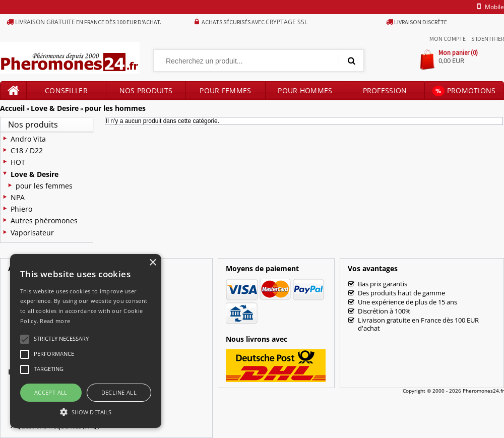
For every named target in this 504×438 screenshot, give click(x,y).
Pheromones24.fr (483, 391)
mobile (489, 7)
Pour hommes (305, 90)
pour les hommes (115, 108)
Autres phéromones (44, 221)
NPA (18, 197)
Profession (385, 90)
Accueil (12, 108)
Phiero (21, 209)
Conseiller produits (66, 93)
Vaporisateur (32, 233)
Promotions (464, 91)
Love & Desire (55, 108)
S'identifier (488, 39)
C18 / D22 (27, 150)
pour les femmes (44, 186)
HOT (18, 162)
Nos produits (146, 90)
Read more (55, 321)
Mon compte (448, 39)
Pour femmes (225, 90)
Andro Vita (28, 139)
